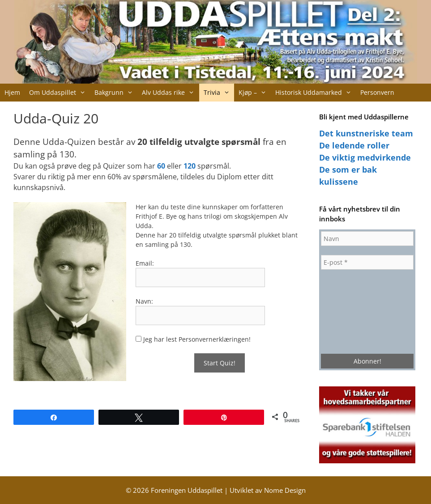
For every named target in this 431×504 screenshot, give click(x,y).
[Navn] (367, 239)
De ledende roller (354, 145)
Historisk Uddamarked (316, 93)
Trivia (219, 93)
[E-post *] (367, 262)
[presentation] (358, 311)
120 (190, 166)
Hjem (12, 92)
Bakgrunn (116, 93)
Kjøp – (255, 93)
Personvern (377, 92)
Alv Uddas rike (170, 93)
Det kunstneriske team (366, 133)
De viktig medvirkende (365, 157)
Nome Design (285, 490)
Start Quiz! (220, 363)
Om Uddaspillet (60, 93)
